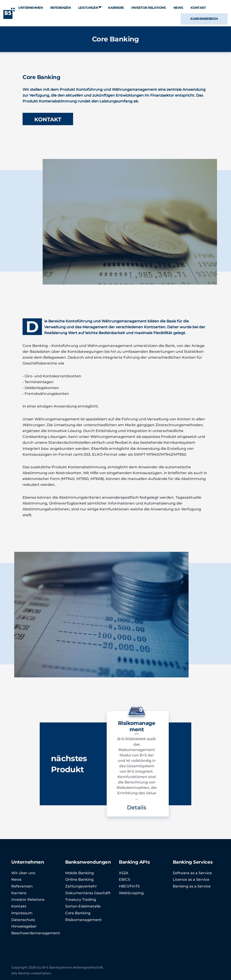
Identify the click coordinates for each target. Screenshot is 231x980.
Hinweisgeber (24, 926)
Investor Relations (28, 900)
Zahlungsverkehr (81, 886)
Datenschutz (23, 920)
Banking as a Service (192, 886)
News (16, 879)
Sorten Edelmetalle (83, 906)
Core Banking (78, 913)
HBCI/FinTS (129, 886)
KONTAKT (48, 119)
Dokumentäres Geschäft (88, 893)
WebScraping (131, 893)
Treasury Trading (81, 900)
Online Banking (79, 879)
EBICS (125, 879)
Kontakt (19, 906)
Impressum (22, 913)
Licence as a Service (191, 879)
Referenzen (22, 886)
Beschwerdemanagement (36, 933)
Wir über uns (23, 873)
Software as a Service (192, 873)
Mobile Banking (80, 873)
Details (137, 807)
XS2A (124, 873)
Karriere (19, 893)
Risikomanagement (83, 920)
